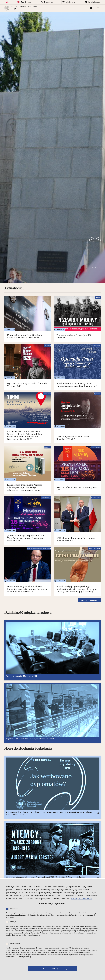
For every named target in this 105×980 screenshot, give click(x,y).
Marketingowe (15, 944)
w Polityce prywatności (81, 899)
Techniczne (14, 908)
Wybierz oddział (19, 9)
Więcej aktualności (89, 481)
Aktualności (14, 169)
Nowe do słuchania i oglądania (28, 629)
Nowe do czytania (18, 830)
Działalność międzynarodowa (28, 493)
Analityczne (14, 922)
